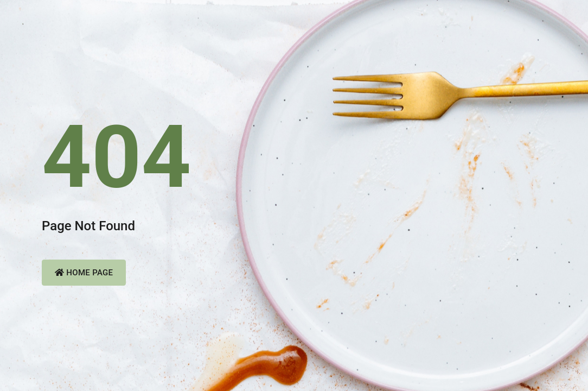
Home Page (84, 273)
